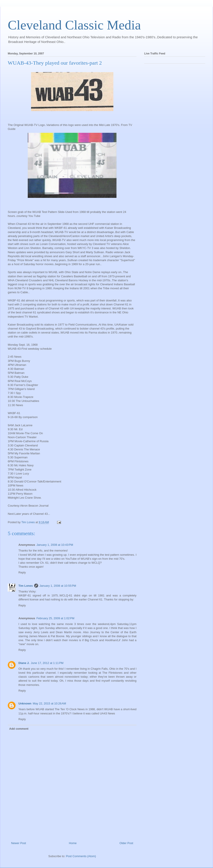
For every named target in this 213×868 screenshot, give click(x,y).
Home (73, 843)
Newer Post (19, 843)
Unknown (25, 703)
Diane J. (24, 663)
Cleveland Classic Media (74, 25)
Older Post (126, 843)
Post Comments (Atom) (81, 856)
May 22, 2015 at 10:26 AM (49, 703)
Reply (22, 572)
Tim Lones (26, 586)
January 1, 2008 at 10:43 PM (55, 545)
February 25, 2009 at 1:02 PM (55, 618)
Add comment (19, 729)
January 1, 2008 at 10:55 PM (58, 586)
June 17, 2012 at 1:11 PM (47, 663)
